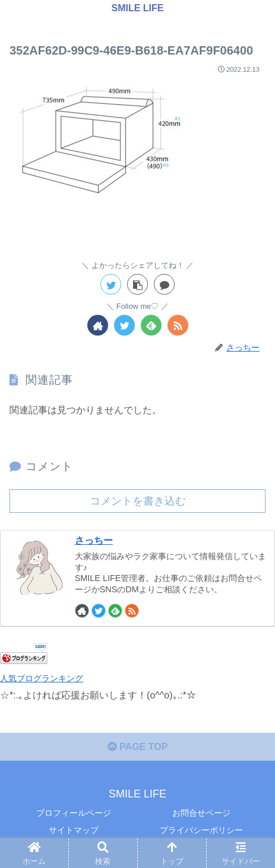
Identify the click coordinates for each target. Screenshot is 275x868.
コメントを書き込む (138, 501)
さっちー (94, 540)
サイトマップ (74, 830)
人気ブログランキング (42, 678)
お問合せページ (201, 813)
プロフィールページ (74, 813)
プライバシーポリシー (201, 830)
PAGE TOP (138, 747)
